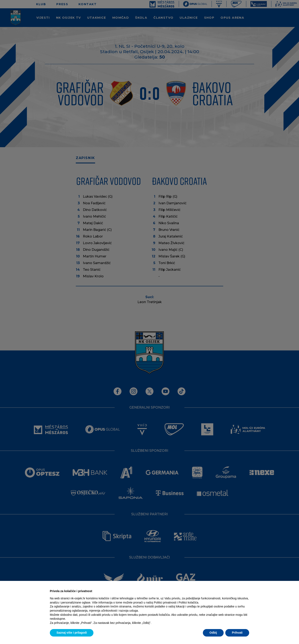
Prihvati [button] (237, 633)
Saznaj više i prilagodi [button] (72, 633)
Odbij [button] (213, 633)
